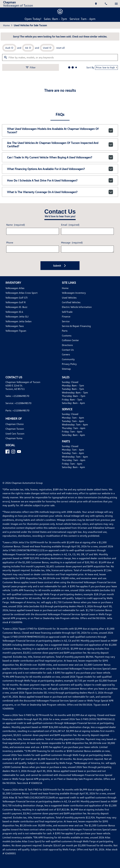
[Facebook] (9, 571)
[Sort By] (104, 177)
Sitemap (66, 480)
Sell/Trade (67, 423)
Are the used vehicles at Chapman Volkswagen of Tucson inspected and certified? (60, 253)
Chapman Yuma (15, 553)
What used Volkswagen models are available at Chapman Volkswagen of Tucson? (60, 242)
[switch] (115, 5)
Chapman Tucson (15, 544)
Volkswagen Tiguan (17, 442)
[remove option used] (47, 157)
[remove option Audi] (11, 157)
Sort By (87, 177)
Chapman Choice (15, 539)
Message (71, 351)
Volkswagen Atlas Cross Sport (22, 404)
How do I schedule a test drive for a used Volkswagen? (60, 286)
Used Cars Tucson (16, 549)
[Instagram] (14, 571)
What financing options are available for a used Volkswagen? (60, 275)
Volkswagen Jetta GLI (18, 428)
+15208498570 (21, 511)
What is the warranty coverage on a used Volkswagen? (60, 297)
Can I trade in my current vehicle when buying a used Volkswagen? (60, 264)
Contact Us (67, 461)
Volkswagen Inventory (73, 404)
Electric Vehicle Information (76, 418)
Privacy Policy (69, 475)
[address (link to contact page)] (95, 5)
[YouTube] (20, 571)
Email (70, 333)
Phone (11, 352)
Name (16, 333)
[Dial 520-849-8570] (105, 5)
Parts (64, 442)
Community (68, 470)
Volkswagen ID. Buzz (18, 418)
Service (66, 432)
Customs (66, 447)
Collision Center (70, 451)
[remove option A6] (29, 157)
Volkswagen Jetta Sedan (19, 432)
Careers (66, 466)
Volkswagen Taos (15, 437)
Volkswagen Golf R (17, 413)
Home (7, 132)
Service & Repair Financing (76, 437)
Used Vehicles (69, 409)
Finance (66, 428)
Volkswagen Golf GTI (18, 409)
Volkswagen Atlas (16, 399)
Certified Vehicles (71, 413)
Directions (67, 456)
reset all (60, 156)
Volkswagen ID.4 (15, 423)
